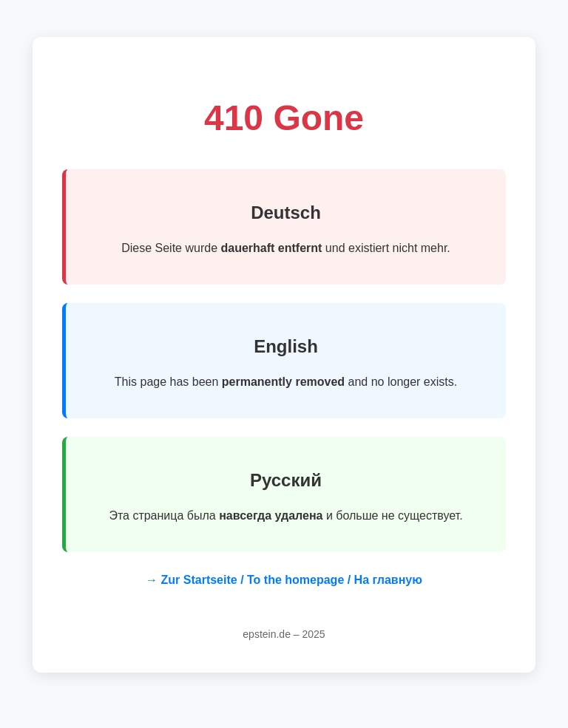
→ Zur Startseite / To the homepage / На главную (284, 580)
